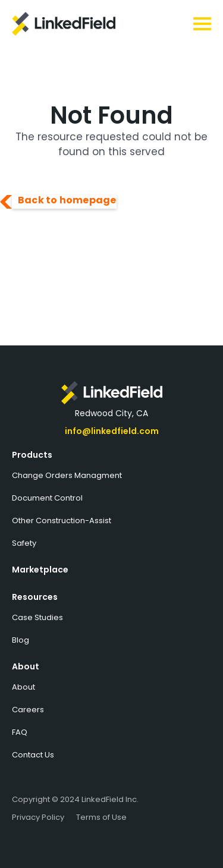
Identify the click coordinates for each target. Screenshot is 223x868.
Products (32, 455)
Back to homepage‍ (67, 201)
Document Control (47, 498)
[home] (76, 24)
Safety (24, 543)
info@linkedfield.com (112, 431)
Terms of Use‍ (101, 817)
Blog (21, 640)
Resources (35, 597)
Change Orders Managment (67, 475)
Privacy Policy (38, 817)
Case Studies (37, 617)
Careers (28, 710)
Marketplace (40, 570)
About (26, 666)
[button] (167, 24)
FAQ (20, 732)
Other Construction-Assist (62, 521)
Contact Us (33, 755)
